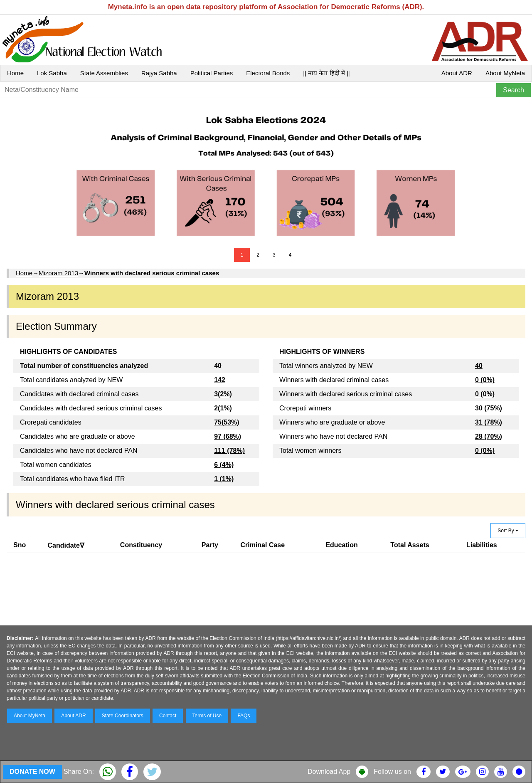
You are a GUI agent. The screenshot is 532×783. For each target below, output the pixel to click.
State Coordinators (123, 716)
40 (479, 366)
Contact (168, 716)
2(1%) (223, 408)
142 (220, 380)
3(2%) (223, 394)
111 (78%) (229, 451)
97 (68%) (228, 436)
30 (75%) (489, 408)
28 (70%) (489, 436)
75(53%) (227, 422)
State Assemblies (104, 73)
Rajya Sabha (159, 73)
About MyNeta (505, 73)
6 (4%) (224, 465)
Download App (329, 772)
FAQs (244, 716)
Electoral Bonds (268, 73)
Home (15, 73)
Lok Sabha (52, 73)
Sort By (508, 531)
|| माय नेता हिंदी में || (326, 73)
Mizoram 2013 (58, 273)
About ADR (457, 73)
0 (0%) (485, 380)
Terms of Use (207, 716)
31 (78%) (489, 422)
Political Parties (212, 73)
